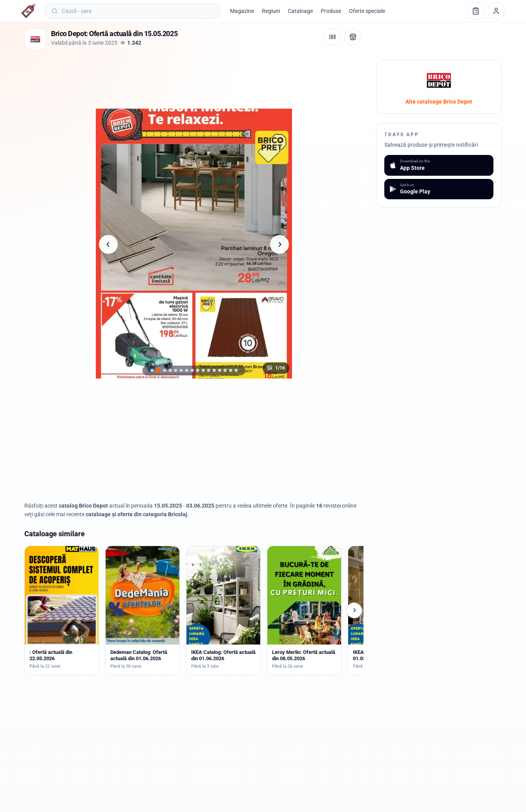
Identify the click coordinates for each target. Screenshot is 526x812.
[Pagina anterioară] (108, 244)
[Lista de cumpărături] (476, 11)
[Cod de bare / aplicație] (332, 37)
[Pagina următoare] (279, 244)
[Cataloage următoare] (354, 610)
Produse (331, 11)
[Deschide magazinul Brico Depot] (353, 37)
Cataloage (300, 11)
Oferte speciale (367, 11)
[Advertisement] (167, 77)
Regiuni (271, 11)
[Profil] (496, 11)
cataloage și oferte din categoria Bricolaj (136, 514)
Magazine (242, 11)
